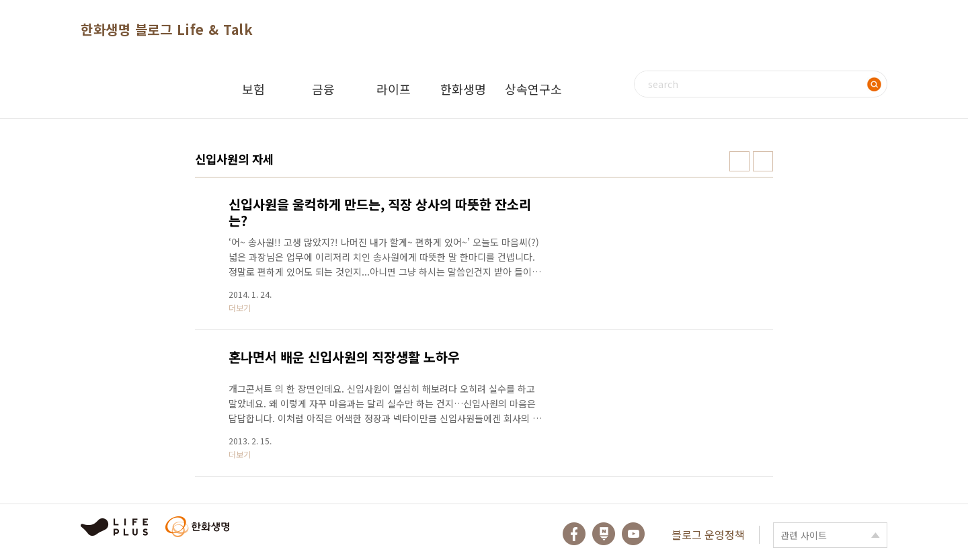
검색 (874, 84)
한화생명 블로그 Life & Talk (167, 29)
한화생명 (463, 89)
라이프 (394, 89)
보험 (253, 89)
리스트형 (763, 161)
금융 (323, 89)
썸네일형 (739, 161)
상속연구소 (533, 89)
